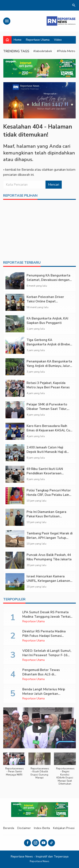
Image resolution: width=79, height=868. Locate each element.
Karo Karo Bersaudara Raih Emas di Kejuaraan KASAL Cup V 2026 (49, 430)
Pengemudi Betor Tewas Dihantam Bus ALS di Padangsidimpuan (41, 674)
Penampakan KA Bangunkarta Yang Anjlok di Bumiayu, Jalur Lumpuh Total (49, 366)
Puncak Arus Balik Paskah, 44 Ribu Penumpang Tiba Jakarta (49, 557)
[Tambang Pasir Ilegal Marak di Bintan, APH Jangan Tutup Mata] (15, 539)
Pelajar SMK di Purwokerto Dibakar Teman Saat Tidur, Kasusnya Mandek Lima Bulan (49, 409)
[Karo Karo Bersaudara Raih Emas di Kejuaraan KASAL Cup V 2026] (15, 431)
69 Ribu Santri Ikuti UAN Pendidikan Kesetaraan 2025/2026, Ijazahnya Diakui (47, 473)
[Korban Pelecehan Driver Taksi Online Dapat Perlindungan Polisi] (15, 302)
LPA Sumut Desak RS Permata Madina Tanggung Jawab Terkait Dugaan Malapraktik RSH (47, 617)
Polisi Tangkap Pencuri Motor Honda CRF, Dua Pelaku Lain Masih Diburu (49, 495)
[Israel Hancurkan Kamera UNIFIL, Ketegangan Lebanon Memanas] (15, 582)
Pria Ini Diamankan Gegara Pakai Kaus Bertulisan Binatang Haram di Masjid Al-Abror (48, 519)
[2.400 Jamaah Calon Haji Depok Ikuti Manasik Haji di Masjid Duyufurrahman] (15, 453)
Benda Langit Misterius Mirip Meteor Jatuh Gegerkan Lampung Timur (44, 694)
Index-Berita (42, 828)
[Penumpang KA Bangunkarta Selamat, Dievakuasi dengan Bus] (15, 281)
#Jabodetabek (43, 51)
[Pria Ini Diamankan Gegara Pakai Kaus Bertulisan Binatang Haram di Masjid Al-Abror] (15, 517)
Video (58, 40)
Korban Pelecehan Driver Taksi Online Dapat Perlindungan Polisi (45, 301)
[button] (14, 766)
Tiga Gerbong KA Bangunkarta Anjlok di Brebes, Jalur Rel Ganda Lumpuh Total (50, 344)
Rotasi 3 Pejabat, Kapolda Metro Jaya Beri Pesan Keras (48, 385)
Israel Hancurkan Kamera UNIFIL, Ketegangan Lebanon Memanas (48, 581)
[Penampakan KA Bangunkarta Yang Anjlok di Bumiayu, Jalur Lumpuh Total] (15, 367)
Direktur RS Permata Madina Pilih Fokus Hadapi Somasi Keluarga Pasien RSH (44, 636)
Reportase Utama (38, 40)
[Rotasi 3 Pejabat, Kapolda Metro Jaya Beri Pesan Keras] (15, 388)
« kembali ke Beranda (18, 170)
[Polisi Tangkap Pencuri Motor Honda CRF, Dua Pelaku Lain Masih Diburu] (15, 496)
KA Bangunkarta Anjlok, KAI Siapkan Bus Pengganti (47, 321)
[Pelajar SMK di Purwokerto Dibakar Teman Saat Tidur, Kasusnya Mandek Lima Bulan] (15, 410)
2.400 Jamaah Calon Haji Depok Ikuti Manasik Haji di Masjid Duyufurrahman (47, 452)
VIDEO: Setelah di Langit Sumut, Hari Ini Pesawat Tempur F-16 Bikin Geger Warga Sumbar (47, 655)
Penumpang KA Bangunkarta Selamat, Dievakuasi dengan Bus (48, 280)
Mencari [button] (54, 185)
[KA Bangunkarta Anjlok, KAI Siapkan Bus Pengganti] (15, 324)
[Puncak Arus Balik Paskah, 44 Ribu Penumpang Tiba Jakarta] (15, 560)
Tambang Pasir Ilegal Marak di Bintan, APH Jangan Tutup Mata (50, 538)
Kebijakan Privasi (64, 828)
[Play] (40, 728)
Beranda (9, 828)
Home (18, 40)
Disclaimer (24, 828)
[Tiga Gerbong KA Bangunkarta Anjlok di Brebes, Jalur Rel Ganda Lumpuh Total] (15, 345)
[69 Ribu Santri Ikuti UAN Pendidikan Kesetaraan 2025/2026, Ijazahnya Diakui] (15, 474)
